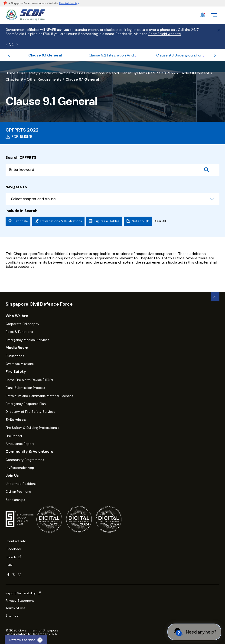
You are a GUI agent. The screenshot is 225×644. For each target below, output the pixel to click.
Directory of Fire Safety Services (30, 412)
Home (10, 73)
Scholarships (15, 500)
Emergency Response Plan (26, 404)
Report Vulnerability (23, 593)
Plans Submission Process (25, 388)
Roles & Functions (19, 332)
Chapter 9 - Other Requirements (33, 79)
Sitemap (12, 615)
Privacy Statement (20, 601)
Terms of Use (16, 608)
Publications (15, 356)
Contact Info (16, 541)
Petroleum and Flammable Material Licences (39, 396)
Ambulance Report (20, 444)
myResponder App (20, 468)
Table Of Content (195, 73)
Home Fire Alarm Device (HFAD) (29, 380)
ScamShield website (165, 34)
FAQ (10, 565)
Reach (14, 557)
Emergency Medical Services (27, 340)
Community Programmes (25, 460)
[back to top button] (215, 297)
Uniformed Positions (21, 484)
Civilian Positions (18, 492)
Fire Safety (29, 73)
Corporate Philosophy (22, 324)
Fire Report (14, 436)
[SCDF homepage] (25, 19)
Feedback (14, 549)
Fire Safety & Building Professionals (32, 428)
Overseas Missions (20, 364)
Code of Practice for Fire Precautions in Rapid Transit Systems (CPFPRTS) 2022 (109, 73)
